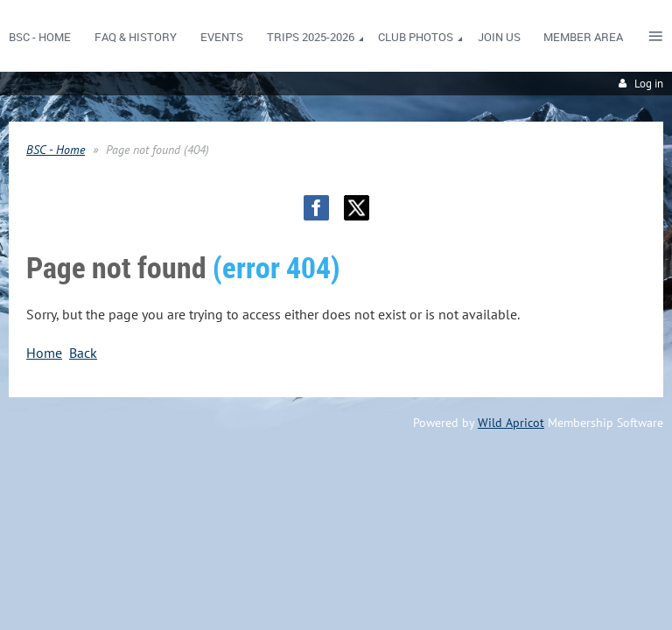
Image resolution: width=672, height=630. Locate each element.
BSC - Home (56, 150)
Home (44, 353)
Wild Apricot (511, 423)
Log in (649, 84)
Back (83, 353)
